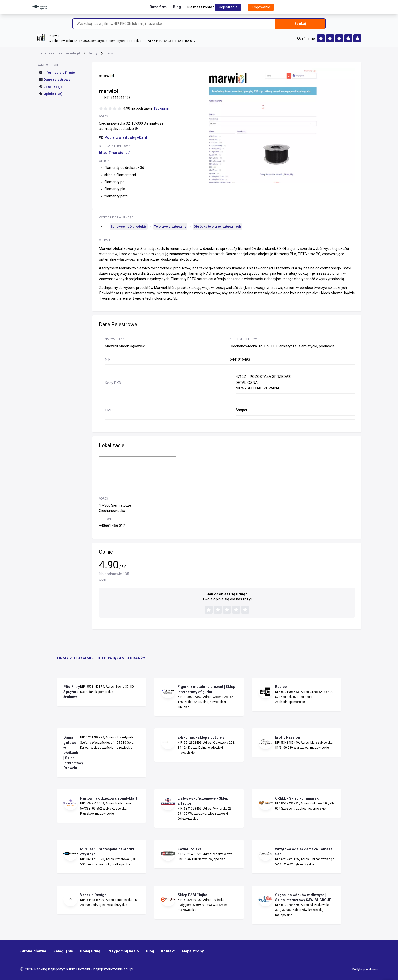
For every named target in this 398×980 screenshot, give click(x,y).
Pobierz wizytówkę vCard (123, 137)
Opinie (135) (51, 94)
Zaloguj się (63, 951)
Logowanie (261, 7)
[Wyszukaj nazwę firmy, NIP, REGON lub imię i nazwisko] (174, 24)
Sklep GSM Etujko (193, 895)
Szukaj (300, 24)
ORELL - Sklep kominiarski (297, 798)
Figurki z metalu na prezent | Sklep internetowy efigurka (206, 689)
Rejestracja (228, 7)
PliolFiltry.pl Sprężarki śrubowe (71, 692)
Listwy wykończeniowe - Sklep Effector (203, 801)
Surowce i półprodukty (129, 226)
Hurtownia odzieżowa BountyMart (109, 798)
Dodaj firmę (90, 951)
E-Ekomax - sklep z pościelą (201, 737)
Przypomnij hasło (123, 951)
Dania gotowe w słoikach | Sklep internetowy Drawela (71, 753)
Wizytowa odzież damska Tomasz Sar (304, 852)
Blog (177, 7)
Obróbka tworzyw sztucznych (217, 226)
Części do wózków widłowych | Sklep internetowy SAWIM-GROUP (303, 897)
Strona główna (33, 951)
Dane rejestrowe (54, 80)
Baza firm (158, 7)
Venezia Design (93, 895)
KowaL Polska (190, 849)
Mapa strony (193, 951)
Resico (281, 687)
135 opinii (161, 108)
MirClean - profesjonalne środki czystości (107, 852)
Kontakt (168, 951)
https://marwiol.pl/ (114, 153)
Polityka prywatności (365, 969)
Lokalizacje (51, 87)
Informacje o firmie (57, 72)
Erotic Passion (288, 737)
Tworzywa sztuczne (170, 226)
